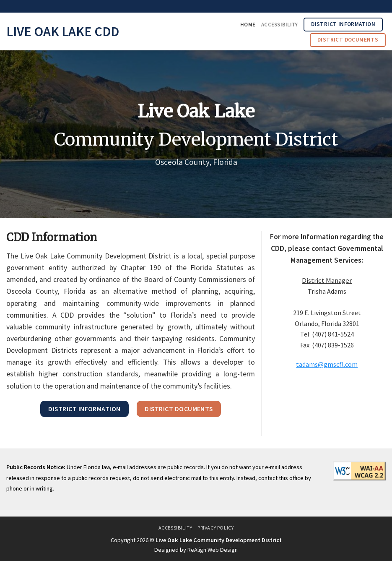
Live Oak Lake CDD (63, 31)
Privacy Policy (216, 528)
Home (248, 24)
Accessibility (279, 24)
